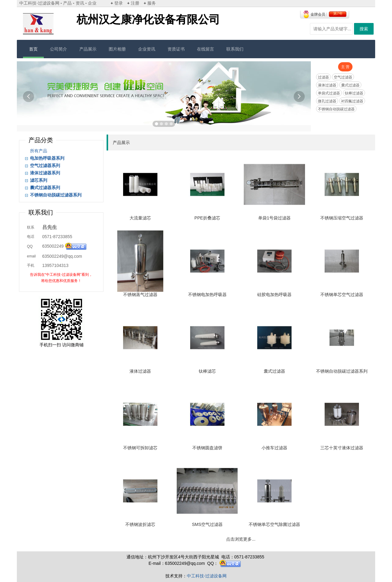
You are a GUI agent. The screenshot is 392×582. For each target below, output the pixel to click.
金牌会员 (318, 14)
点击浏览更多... (241, 539)
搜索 (364, 29)
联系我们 (235, 49)
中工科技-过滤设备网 (39, 3)
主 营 (345, 67)
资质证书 (176, 49)
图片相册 (117, 49)
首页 (33, 49)
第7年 (338, 13)
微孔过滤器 (327, 101)
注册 (135, 3)
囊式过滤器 (350, 85)
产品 (67, 3)
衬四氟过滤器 (352, 101)
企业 (92, 3)
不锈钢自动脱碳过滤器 (336, 109)
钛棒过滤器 (354, 93)
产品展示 (88, 49)
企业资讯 (147, 49)
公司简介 (58, 49)
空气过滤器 (343, 77)
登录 (119, 3)
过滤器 (323, 77)
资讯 (80, 3)
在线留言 (205, 49)
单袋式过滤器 (329, 93)
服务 (152, 3)
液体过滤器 (327, 85)
